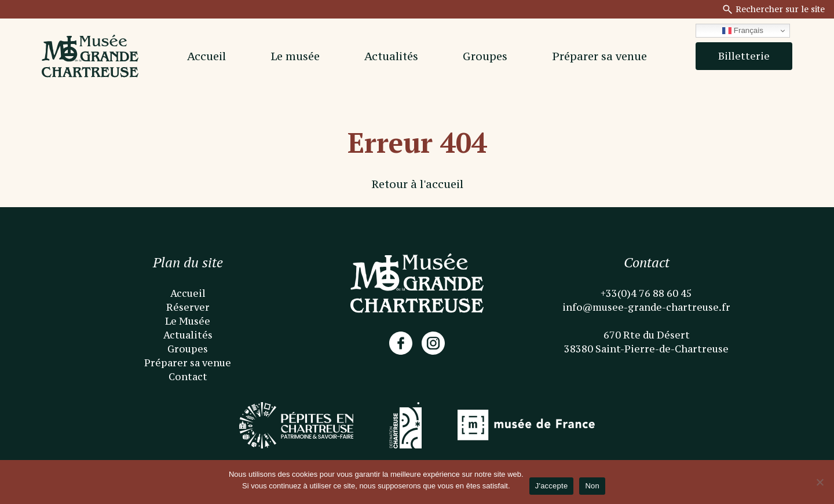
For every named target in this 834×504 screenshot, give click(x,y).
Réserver (188, 307)
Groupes (485, 56)
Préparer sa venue (599, 56)
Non (592, 486)
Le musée (295, 56)
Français (743, 31)
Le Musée (188, 321)
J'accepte (552, 486)
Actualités (391, 56)
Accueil (206, 56)
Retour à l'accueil (417, 184)
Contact (188, 377)
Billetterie (744, 56)
